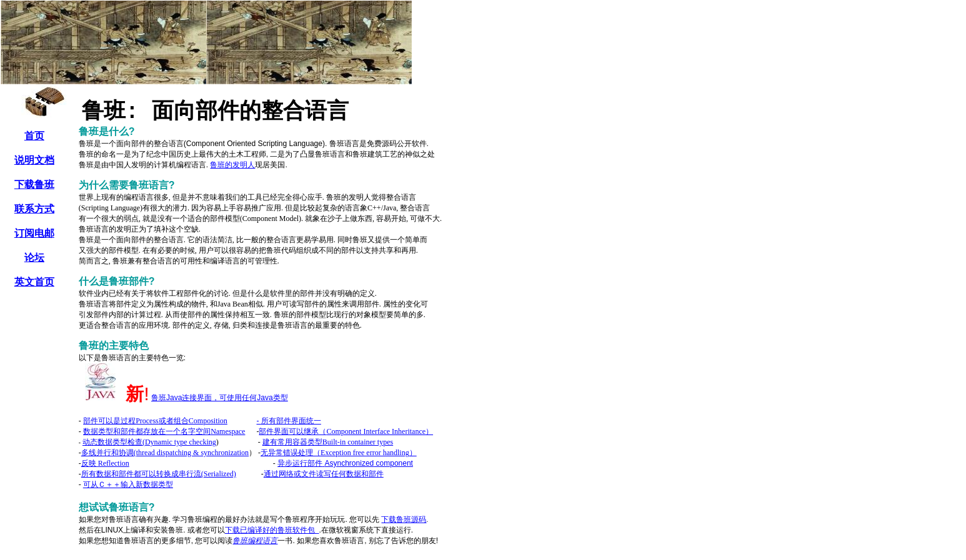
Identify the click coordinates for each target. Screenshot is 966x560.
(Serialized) (159, 474)
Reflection (105, 463)
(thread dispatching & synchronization (165, 453)
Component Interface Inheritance (346, 431)
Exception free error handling (339, 453)
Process (136, 421)
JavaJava (220, 398)
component (345, 463)
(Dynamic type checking (149, 442)
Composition (208, 421)
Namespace (164, 431)
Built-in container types (328, 442)
